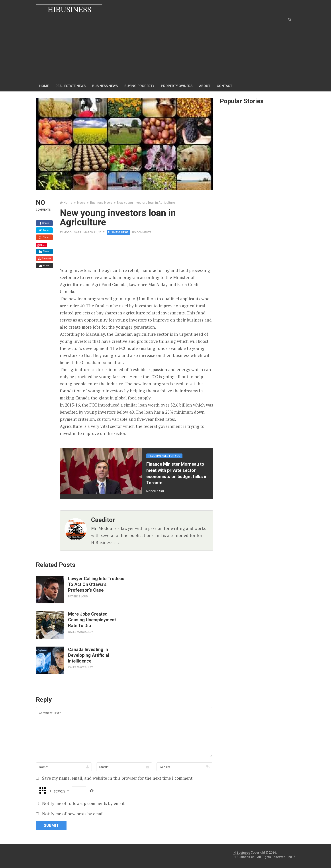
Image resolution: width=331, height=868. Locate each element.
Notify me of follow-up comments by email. (84, 803)
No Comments (142, 232)
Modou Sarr (72, 232)
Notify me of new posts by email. (73, 814)
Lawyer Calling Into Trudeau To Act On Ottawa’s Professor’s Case (96, 584)
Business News (101, 203)
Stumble (44, 259)
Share (44, 223)
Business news (105, 86)
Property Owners (177, 86)
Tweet (44, 230)
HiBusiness (242, 852)
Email (44, 266)
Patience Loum (78, 597)
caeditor (103, 520)
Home (44, 86)
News (81, 203)
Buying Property (139, 86)
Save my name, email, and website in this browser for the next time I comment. (118, 778)
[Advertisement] (136, 47)
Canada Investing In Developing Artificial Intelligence (89, 655)
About (205, 86)
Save (43, 245)
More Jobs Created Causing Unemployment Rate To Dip (92, 620)
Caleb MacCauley (80, 632)
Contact (224, 86)
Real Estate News (71, 86)
